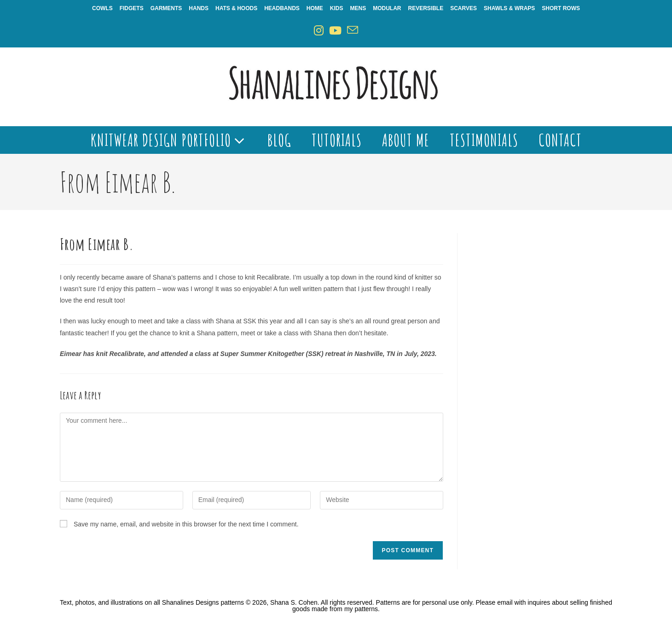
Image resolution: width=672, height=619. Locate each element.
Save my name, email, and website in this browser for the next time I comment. (186, 524)
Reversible (426, 8)
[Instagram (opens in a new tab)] (319, 31)
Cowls (102, 8)
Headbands (282, 8)
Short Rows (561, 8)
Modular (387, 8)
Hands (199, 8)
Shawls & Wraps (509, 8)
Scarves (463, 8)
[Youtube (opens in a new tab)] (335, 31)
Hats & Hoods (236, 8)
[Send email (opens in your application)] (353, 31)
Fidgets (132, 8)
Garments (166, 8)
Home (315, 8)
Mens (358, 8)
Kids (337, 8)
